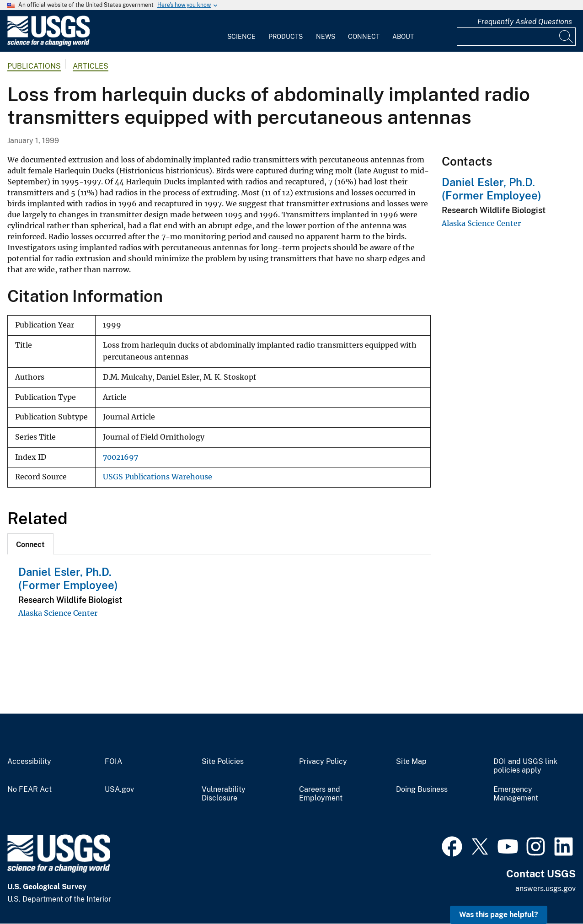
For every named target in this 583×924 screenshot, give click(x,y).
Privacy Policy (323, 762)
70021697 (120, 457)
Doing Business (422, 790)
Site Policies (223, 762)
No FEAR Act (29, 790)
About (403, 37)
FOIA (113, 762)
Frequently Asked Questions (525, 22)
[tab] (30, 544)
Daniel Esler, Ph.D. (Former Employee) (68, 578)
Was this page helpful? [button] (499, 915)
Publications (34, 66)
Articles (91, 66)
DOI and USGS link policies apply (525, 766)
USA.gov (119, 790)
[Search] (567, 37)
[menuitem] (241, 31)
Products (286, 37)
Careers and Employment (321, 794)
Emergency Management (516, 794)
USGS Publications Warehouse (158, 477)
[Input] (516, 37)
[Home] (48, 44)
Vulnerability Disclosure (224, 794)
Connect (364, 37)
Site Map (411, 762)
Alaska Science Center (58, 613)
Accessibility (29, 762)
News (326, 37)
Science (241, 37)
